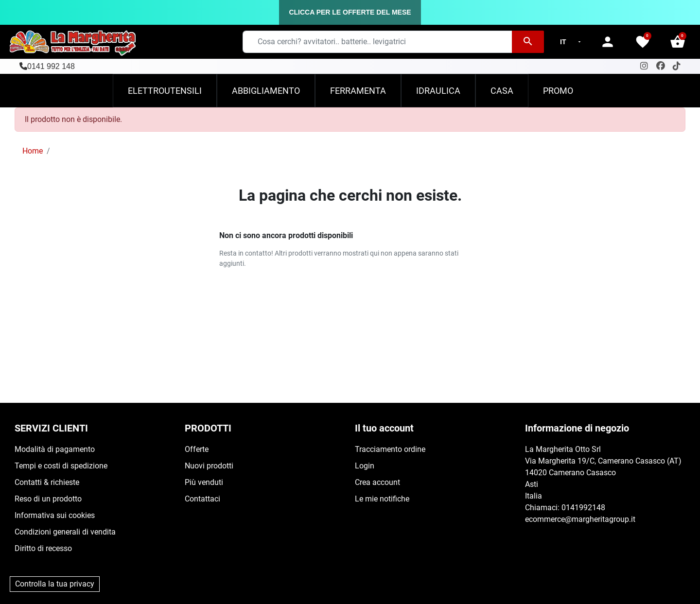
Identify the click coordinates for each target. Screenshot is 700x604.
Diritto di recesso (43, 548)
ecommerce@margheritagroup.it (580, 519)
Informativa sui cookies (55, 515)
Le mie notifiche (382, 499)
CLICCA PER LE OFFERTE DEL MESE (350, 12)
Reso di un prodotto (48, 499)
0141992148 (583, 508)
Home (33, 151)
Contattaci (202, 499)
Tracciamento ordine (390, 449)
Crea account (377, 482)
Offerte (197, 449)
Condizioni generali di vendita (65, 532)
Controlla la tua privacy (55, 584)
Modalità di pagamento (55, 449)
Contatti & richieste (47, 482)
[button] (678, 42)
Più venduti (204, 482)
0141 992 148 (51, 66)
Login (365, 466)
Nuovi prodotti (209, 466)
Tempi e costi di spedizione (61, 466)
